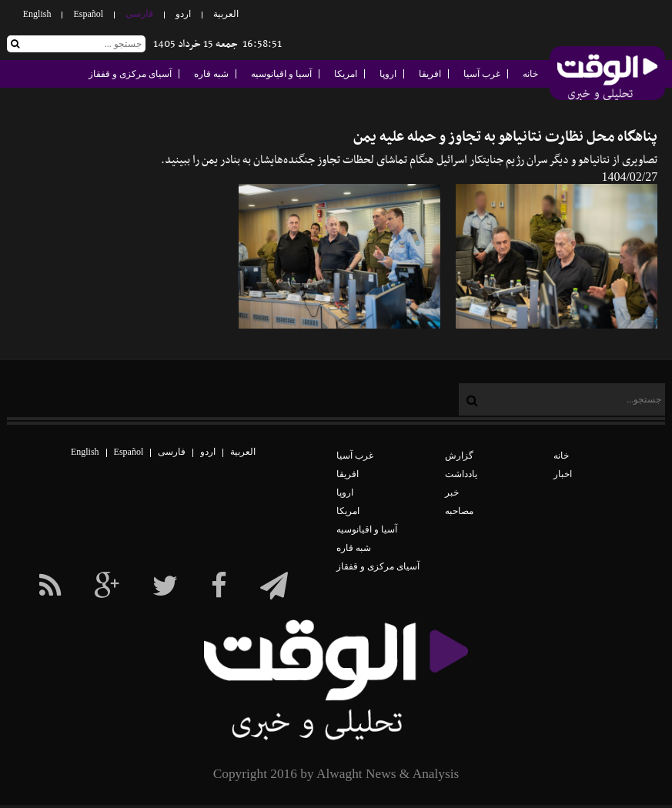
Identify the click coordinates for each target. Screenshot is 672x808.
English (37, 14)
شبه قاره (211, 74)
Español (88, 14)
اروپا (388, 74)
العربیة (226, 14)
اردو (183, 14)
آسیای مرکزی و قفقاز (130, 74)
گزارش (459, 456)
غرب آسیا (482, 74)
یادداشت (461, 474)
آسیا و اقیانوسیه (281, 74)
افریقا (430, 74)
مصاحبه (459, 511)
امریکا (346, 74)
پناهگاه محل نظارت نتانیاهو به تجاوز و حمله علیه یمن (505, 137)
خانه (530, 74)
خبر (452, 492)
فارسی (139, 14)
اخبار (563, 474)
